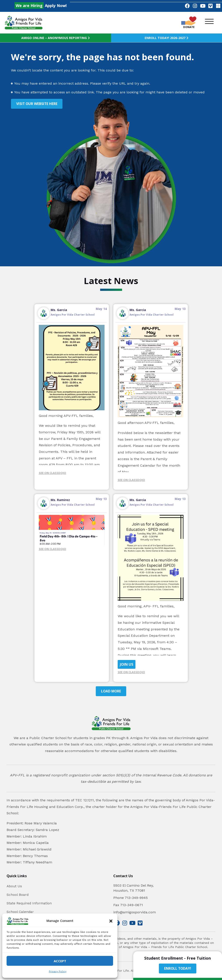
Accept (60, 961)
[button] (111, 921)
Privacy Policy (58, 971)
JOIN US (127, 665)
